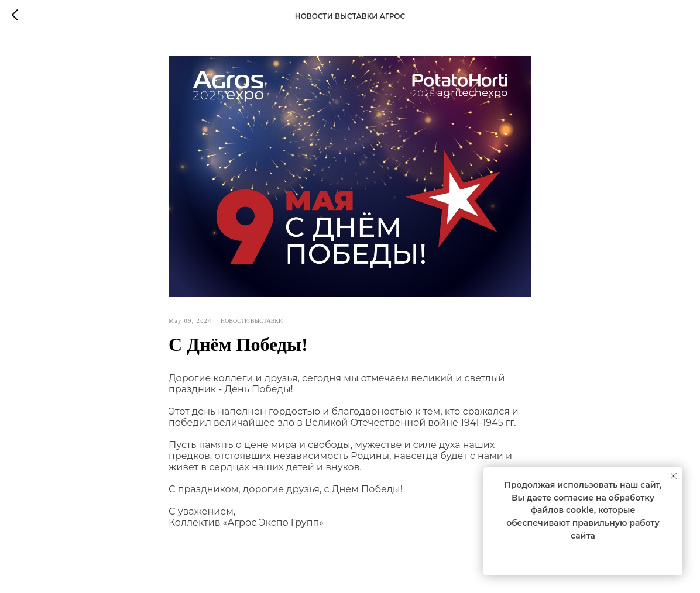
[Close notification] (674, 476)
